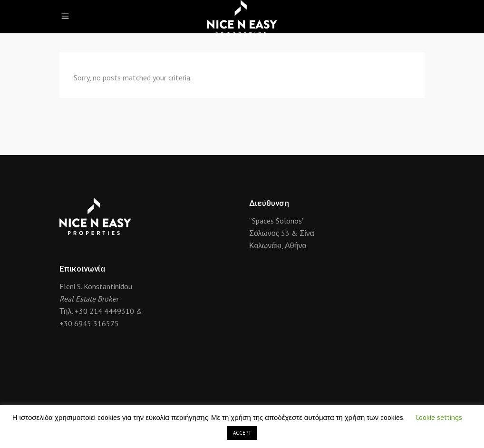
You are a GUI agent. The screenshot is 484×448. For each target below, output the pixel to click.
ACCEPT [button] (242, 433)
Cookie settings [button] (439, 417)
